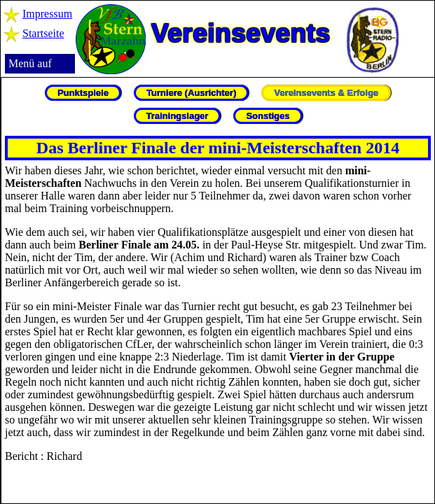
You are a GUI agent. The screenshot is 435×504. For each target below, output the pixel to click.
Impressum (47, 14)
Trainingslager (178, 116)
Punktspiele (83, 93)
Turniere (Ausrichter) (191, 93)
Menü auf (30, 63)
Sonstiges (268, 116)
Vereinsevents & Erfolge (326, 93)
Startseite (43, 33)
